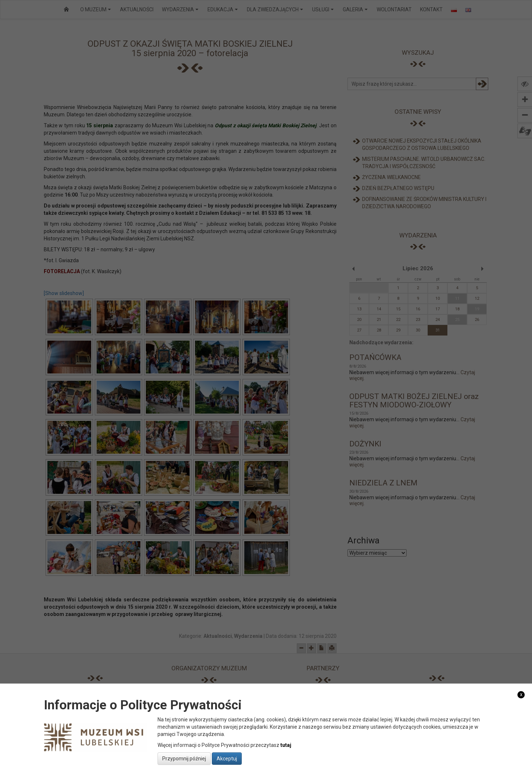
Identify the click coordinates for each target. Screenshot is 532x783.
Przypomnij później (184, 759)
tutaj (286, 745)
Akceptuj (227, 759)
